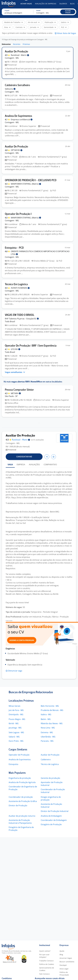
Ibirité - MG (14, 723)
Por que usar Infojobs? (44, 956)
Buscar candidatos (67, 962)
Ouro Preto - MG (16, 741)
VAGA (10, 465)
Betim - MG (46, 719)
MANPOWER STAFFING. (26, 184)
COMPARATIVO (50, 465)
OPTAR (17, 150)
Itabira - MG (46, 714)
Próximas (26, 44)
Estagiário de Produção (51, 824)
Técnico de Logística (50, 764)
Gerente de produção (50, 778)
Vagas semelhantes (15, 372)
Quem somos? (45, 951)
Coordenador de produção (21, 797)
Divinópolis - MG (16, 714)
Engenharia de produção (20, 778)
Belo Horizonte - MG (50, 706)
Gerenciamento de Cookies (47, 969)
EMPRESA (21, 465)
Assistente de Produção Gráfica (23, 801)
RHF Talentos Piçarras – (22, 319)
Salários (63, 4)
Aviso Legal (64, 969)
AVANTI (20, 288)
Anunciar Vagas (66, 958)
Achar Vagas (26, 4)
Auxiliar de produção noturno (22, 816)
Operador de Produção (19, 755)
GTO (16, 349)
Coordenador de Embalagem (54, 820)
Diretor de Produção (18, 805)
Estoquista (13, 764)
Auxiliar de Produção (50, 755)
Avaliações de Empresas (46, 4)
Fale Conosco (44, 974)
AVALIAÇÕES (34, 465)
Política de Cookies (47, 964)
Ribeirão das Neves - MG (52, 723)
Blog (72, 4)
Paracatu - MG (47, 741)
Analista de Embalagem (51, 816)
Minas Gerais (15, 706)
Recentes (17, 44)
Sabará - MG (14, 737)
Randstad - (20, 55)
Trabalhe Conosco (46, 961)
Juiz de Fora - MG (16, 710)
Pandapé (63, 965)
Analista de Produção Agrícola (22, 782)
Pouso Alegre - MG (17, 719)
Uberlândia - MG (48, 737)
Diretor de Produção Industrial (55, 811)
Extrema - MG (47, 732)
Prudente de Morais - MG (52, 710)
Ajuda (62, 951)
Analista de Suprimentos (20, 760)
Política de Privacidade (64, 974)
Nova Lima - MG (48, 728)
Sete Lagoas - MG (16, 732)
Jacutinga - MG (15, 728)
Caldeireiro (46, 760)
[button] (68, 12)
